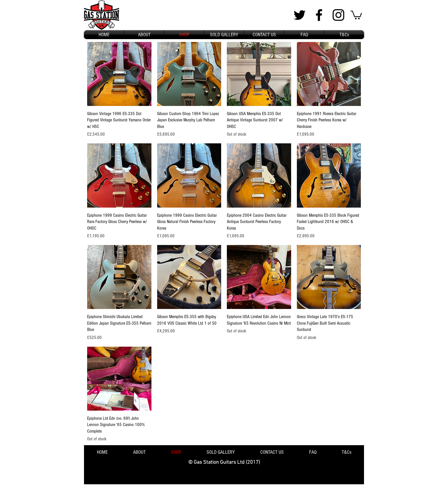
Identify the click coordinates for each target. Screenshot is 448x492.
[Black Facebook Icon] (319, 15)
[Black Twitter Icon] (300, 15)
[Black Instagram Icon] (338, 15)
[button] (356, 15)
